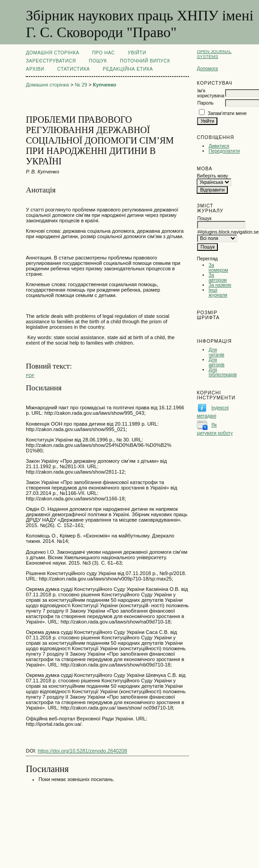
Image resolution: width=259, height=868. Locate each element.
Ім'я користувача (210, 93)
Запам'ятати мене (227, 113)
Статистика (73, 69)
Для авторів (216, 362)
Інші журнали (218, 293)
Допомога (207, 69)
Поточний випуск (145, 61)
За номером (218, 268)
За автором (217, 278)
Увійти (137, 53)
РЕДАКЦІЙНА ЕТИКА (128, 69)
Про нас (104, 53)
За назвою (220, 285)
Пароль (205, 103)
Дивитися (219, 146)
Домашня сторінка (52, 53)
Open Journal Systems (214, 54)
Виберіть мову (212, 176)
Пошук (98, 61)
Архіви (35, 69)
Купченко (105, 85)
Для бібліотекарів (222, 372)
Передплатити (224, 151)
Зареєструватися (51, 61)
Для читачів (216, 352)
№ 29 (81, 85)
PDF (30, 375)
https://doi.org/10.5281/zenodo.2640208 (82, 751)
